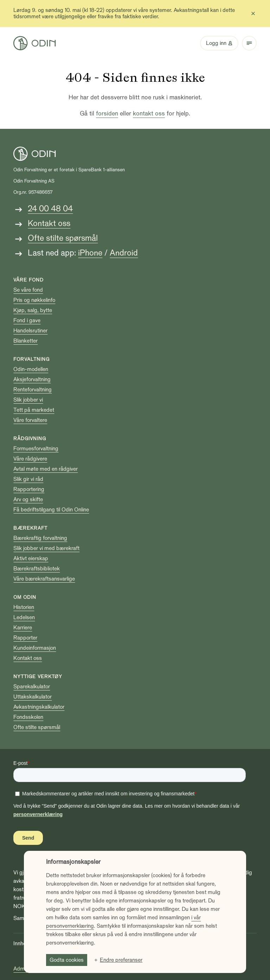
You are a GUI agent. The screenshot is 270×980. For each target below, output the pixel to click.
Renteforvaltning (33, 390)
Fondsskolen (28, 717)
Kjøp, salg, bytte (33, 310)
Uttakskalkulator (33, 697)
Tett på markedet (34, 410)
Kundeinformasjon (35, 648)
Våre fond (28, 280)
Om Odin (25, 597)
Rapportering (29, 489)
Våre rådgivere (30, 459)
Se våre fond (28, 290)
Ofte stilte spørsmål (63, 238)
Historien (24, 607)
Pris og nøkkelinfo (34, 300)
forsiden (107, 114)
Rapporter (25, 638)
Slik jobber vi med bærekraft (46, 548)
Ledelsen (24, 617)
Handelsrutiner (30, 331)
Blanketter (25, 341)
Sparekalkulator (32, 687)
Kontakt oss (49, 223)
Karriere (23, 628)
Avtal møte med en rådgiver (46, 469)
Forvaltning (31, 359)
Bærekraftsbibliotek (37, 569)
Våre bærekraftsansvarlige (44, 579)
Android (124, 253)
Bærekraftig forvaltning (40, 538)
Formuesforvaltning (36, 449)
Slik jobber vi (28, 400)
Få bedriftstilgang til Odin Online (51, 510)
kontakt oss (149, 114)
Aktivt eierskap (31, 558)
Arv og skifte (28, 499)
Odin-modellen (31, 369)
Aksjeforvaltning (32, 379)
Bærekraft (30, 528)
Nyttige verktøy (38, 677)
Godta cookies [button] (67, 960)
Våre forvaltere (30, 420)
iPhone (90, 253)
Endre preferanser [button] (121, 960)
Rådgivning (30, 439)
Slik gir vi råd (28, 479)
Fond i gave (27, 320)
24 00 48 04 (50, 209)
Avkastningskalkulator (39, 707)
